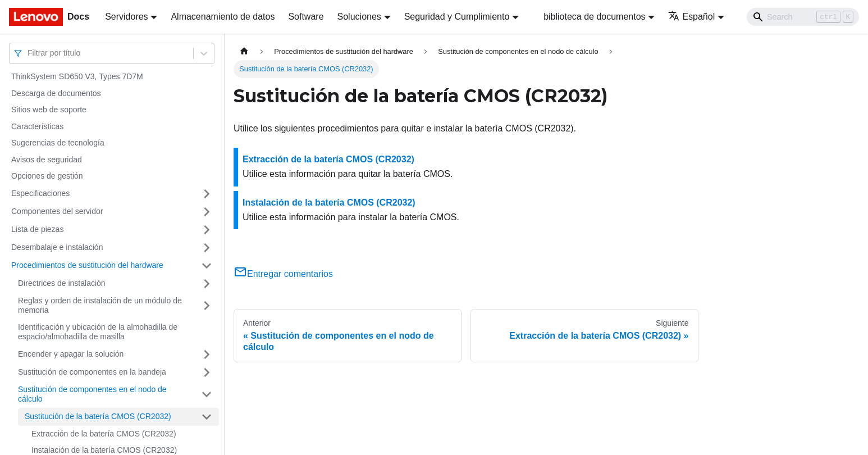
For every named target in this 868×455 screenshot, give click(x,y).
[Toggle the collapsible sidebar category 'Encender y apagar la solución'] (207, 354)
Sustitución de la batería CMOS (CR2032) (98, 416)
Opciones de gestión (47, 176)
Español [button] (691, 17)
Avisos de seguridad (47, 160)
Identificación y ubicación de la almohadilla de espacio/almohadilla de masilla (98, 332)
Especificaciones (40, 193)
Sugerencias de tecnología (58, 143)
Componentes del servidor (57, 211)
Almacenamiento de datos (223, 17)
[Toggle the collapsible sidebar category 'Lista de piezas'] (207, 230)
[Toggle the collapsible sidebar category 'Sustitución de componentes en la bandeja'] (207, 372)
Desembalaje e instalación (57, 247)
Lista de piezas (37, 229)
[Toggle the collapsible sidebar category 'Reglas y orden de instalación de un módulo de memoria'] (207, 306)
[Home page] (244, 51)
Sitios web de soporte (49, 110)
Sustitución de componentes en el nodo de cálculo (92, 394)
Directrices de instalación (62, 283)
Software (306, 17)
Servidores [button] (126, 17)
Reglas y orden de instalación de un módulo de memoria (100, 306)
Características (37, 126)
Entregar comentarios (283, 274)
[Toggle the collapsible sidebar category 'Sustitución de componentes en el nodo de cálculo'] (207, 395)
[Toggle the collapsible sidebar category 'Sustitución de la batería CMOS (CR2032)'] (207, 417)
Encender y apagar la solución (71, 354)
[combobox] (29, 53)
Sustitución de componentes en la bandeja (92, 372)
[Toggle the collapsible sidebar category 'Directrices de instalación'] (207, 284)
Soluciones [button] (359, 17)
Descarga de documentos (56, 93)
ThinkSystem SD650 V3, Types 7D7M (77, 76)
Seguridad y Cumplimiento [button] (457, 17)
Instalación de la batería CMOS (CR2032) (329, 203)
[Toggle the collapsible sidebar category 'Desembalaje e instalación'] (207, 248)
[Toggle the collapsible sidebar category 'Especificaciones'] (207, 194)
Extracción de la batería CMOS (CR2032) (104, 434)
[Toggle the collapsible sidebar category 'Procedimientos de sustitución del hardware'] (207, 266)
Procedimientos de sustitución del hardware (87, 265)
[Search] (803, 17)
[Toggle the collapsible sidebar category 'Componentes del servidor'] (207, 212)
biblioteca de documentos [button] (594, 17)
